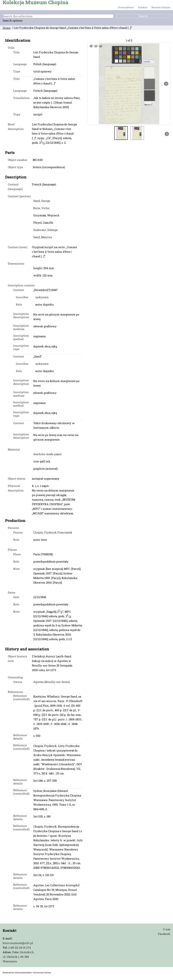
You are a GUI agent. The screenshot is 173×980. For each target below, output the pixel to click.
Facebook (164, 934)
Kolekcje (142, 7)
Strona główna (126, 7)
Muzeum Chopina (161, 7)
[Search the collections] (58, 16)
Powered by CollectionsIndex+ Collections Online (27, 973)
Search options (13, 20)
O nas (167, 929)
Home (7, 28)
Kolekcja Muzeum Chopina (36, 2)
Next (166, 84)
